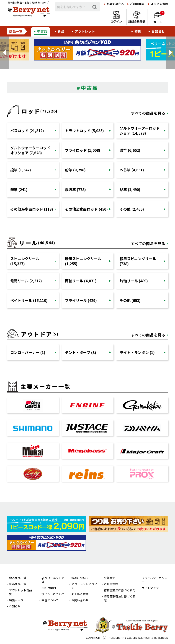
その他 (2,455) (132, 209)
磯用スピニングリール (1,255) (83, 261)
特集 (138, 31)
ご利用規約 (111, 584)
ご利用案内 (137, 4)
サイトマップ (150, 588)
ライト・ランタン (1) (137, 352)
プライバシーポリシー (155, 580)
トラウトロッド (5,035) (84, 131)
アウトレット (85, 31)
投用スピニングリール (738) (138, 261)
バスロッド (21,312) (27, 131)
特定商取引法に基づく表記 (120, 598)
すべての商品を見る (148, 113)
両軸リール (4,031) (81, 281)
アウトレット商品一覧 (22, 592)
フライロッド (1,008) (83, 150)
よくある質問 (160, 4)
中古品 (42, 31)
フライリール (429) (81, 300)
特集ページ (16, 600)
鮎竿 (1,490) (130, 189)
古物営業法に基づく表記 (120, 590)
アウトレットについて (84, 586)
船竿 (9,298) (75, 170)
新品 (61, 31)
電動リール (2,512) (26, 281)
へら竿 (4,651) (132, 170)
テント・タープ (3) (81, 352)
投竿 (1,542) (21, 170)
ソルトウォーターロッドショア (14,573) (140, 131)
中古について (50, 600)
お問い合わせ (80, 600)
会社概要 (110, 578)
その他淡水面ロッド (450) (86, 209)
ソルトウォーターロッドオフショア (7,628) (30, 150)
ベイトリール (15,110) (29, 300)
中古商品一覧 (18, 578)
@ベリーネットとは (53, 580)
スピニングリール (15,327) (25, 261)
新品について (80, 578)
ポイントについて (53, 594)
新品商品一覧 (18, 584)
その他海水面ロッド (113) (32, 209)
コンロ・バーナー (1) (28, 352)
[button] (5, 53)
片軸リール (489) (134, 281)
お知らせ (158, 31)
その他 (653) (130, 300)
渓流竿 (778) (75, 189)
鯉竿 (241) (19, 189)
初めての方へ (115, 4)
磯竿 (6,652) (130, 150)
